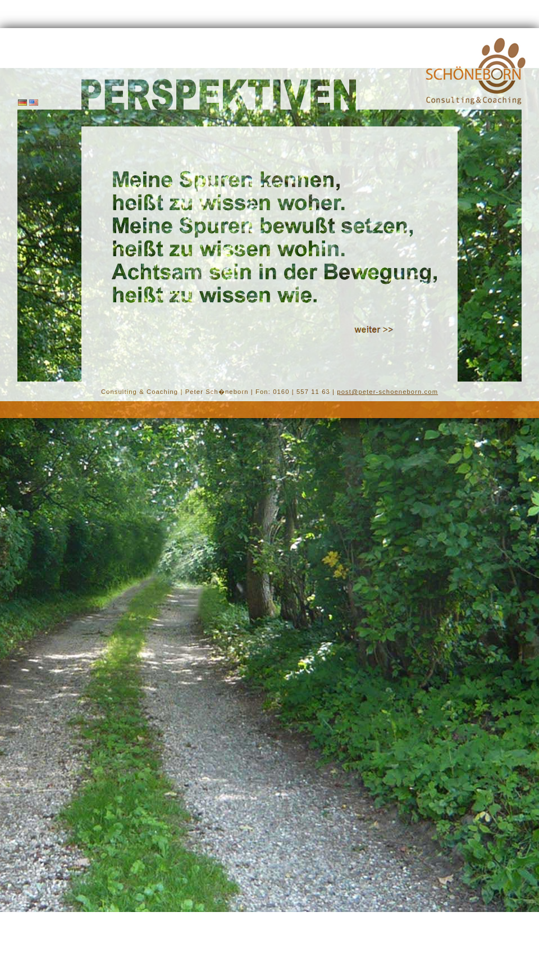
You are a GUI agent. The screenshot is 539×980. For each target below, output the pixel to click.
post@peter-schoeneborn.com (387, 392)
